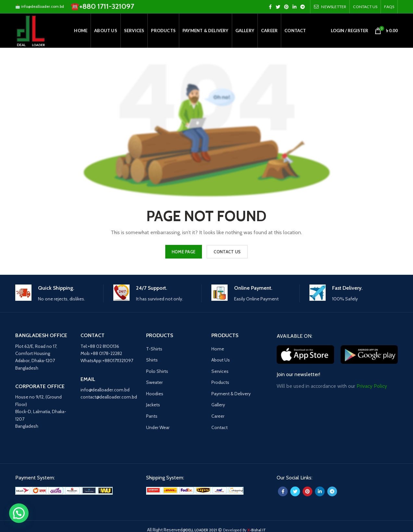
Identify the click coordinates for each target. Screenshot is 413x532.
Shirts (152, 360)
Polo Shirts (157, 371)
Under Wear (158, 427)
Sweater (154, 382)
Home (218, 349)
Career (218, 416)
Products (220, 382)
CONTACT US (227, 252)
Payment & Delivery (231, 394)
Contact (219, 427)
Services (220, 371)
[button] (19, 513)
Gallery (218, 405)
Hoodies (155, 394)
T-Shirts (154, 349)
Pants (152, 416)
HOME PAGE (184, 252)
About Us (221, 360)
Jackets (153, 405)
